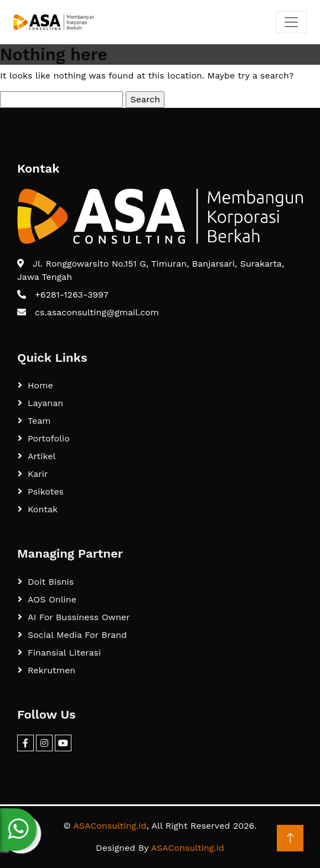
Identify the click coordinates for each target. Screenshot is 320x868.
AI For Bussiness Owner (79, 617)
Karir (38, 474)
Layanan (45, 403)
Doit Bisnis (51, 582)
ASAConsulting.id (110, 826)
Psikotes (46, 492)
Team (39, 421)
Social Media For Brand (77, 635)
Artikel (42, 456)
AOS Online (52, 599)
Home (40, 385)
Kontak (43, 509)
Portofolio (49, 438)
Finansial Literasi (64, 653)
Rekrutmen (51, 670)
